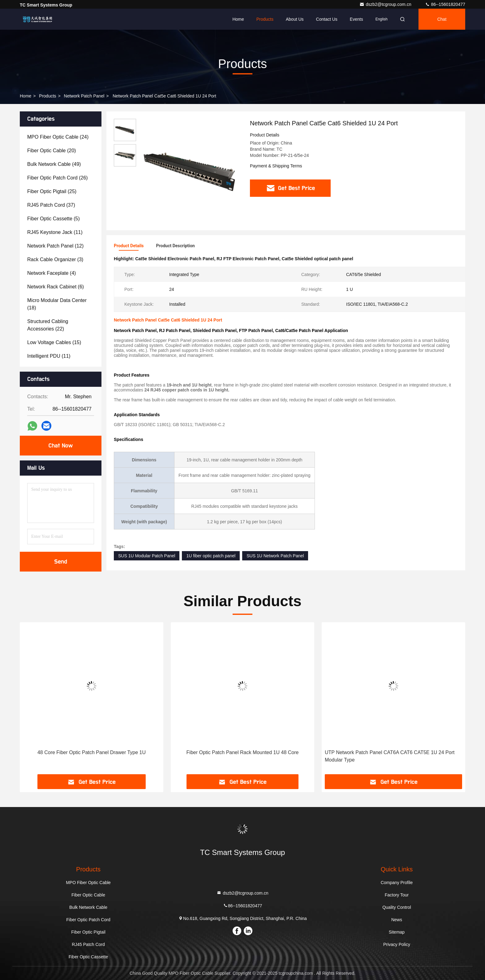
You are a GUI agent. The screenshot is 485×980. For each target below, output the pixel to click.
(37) (51, 205)
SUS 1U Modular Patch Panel (147, 556)
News (397, 920)
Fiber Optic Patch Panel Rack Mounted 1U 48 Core (243, 752)
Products (265, 19)
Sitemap (397, 932)
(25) (52, 191)
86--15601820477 (445, 4)
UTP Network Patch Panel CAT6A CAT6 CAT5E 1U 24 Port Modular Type (390, 756)
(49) (54, 164)
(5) (54, 219)
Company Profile (397, 883)
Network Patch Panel (84, 96)
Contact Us (327, 19)
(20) (52, 151)
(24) (58, 137)
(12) (55, 246)
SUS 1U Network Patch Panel (275, 556)
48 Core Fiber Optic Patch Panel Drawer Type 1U (92, 752)
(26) (58, 178)
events (356, 19)
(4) (52, 273)
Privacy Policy (397, 944)
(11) (55, 232)
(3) (55, 259)
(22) (48, 325)
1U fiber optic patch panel (211, 556)
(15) (54, 342)
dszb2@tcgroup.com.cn (386, 4)
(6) (56, 287)
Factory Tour (397, 895)
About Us (295, 19)
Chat (442, 19)
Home (238, 19)
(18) (57, 304)
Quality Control (397, 907)
